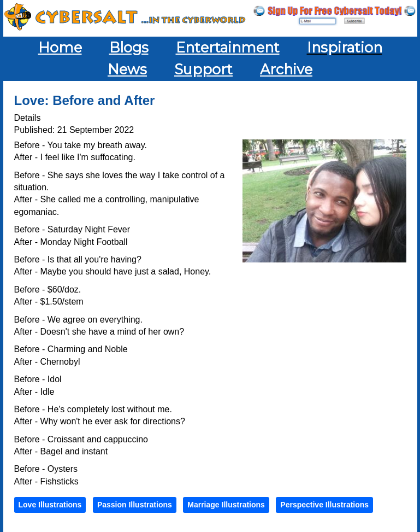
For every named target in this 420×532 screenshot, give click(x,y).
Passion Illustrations (135, 505)
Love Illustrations (50, 505)
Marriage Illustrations (226, 505)
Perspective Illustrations (324, 505)
